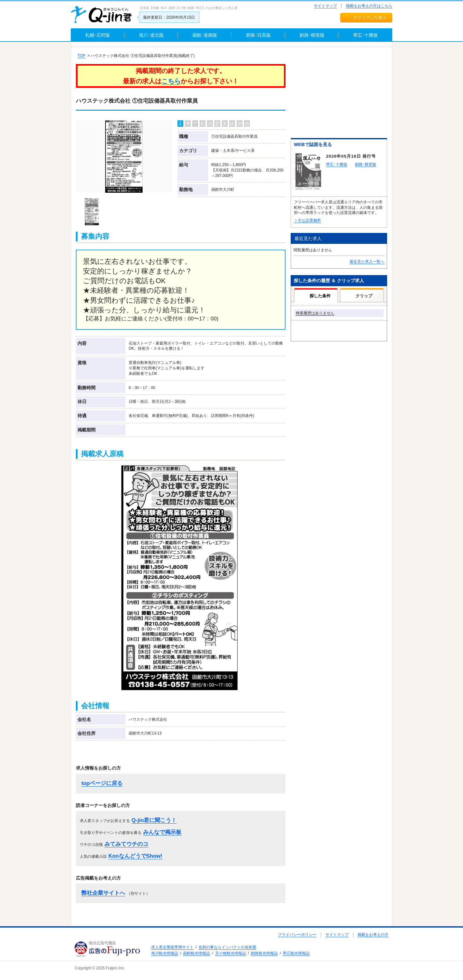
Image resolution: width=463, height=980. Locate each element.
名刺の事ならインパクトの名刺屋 (227, 947)
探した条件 (320, 296)
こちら (171, 81)
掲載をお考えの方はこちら (369, 6)
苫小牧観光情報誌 (231, 953)
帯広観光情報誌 (296, 953)
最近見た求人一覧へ (367, 262)
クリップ (364, 296)
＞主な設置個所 (307, 220)
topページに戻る (102, 783)
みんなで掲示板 (162, 832)
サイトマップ (325, 6)
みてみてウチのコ (126, 844)
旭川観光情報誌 (165, 953)
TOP (81, 56)
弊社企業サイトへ (103, 893)
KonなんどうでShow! (135, 856)
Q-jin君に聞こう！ (154, 820)
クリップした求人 (370, 18)
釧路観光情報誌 (264, 953)
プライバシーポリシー (297, 935)
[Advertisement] (339, 94)
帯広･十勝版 (337, 164)
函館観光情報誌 (196, 953)
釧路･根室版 (366, 164)
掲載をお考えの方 (373, 935)
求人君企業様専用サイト (172, 947)
